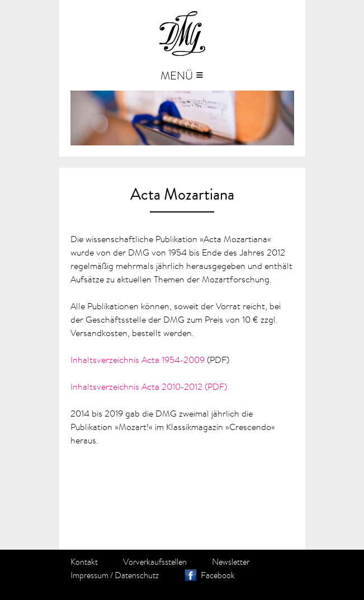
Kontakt (84, 562)
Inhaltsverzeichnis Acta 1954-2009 (138, 360)
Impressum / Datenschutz (115, 575)
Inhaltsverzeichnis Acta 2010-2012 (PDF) (149, 386)
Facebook (218, 575)
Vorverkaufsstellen (155, 562)
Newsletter (231, 562)
